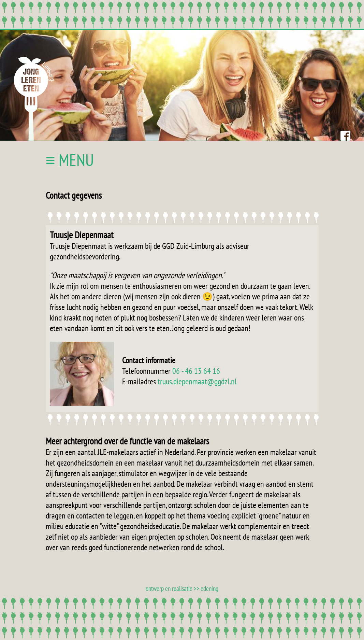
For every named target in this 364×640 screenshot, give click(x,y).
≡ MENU (70, 160)
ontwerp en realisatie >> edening (182, 588)
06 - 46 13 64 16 (196, 371)
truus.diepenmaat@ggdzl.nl (197, 381)
